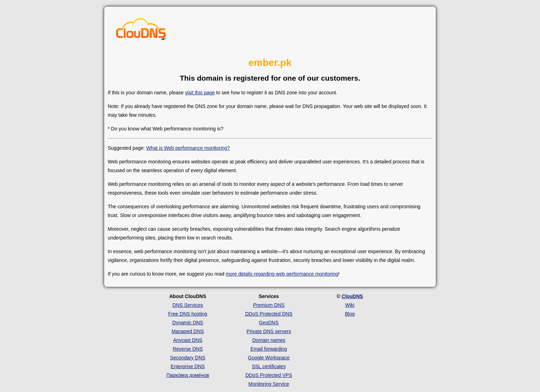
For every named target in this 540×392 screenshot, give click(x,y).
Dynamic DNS (188, 323)
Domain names (269, 340)
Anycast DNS (188, 340)
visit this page (200, 93)
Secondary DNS (188, 358)
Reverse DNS (188, 349)
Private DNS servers (269, 331)
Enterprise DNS (188, 366)
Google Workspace (269, 358)
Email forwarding (269, 349)
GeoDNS (269, 323)
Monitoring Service (269, 384)
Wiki (350, 305)
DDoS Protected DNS (269, 314)
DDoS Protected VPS (269, 375)
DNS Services (188, 305)
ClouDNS (352, 296)
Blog (350, 314)
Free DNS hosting (188, 314)
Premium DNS (269, 305)
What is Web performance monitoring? (188, 148)
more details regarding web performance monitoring (282, 274)
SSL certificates (269, 366)
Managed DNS (188, 331)
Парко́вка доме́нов (188, 375)
